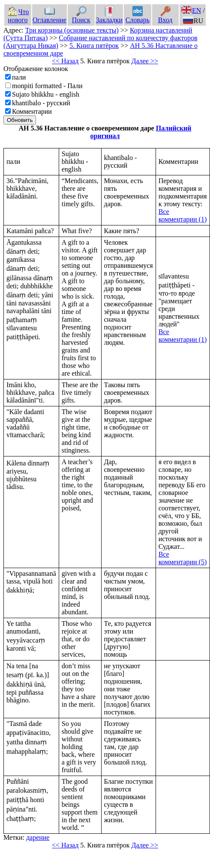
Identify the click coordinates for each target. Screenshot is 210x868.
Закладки (109, 16)
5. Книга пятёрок (94, 46)
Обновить (20, 120)
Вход (165, 16)
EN (191, 10)
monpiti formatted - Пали (47, 86)
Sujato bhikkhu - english (46, 94)
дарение (38, 837)
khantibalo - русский (41, 103)
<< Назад (65, 61)
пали (19, 77)
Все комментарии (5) (183, 558)
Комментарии (32, 111)
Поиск (81, 16)
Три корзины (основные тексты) (72, 30)
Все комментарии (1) (183, 215)
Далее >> (145, 61)
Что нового (18, 16)
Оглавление (49, 16)
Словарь (138, 16)
